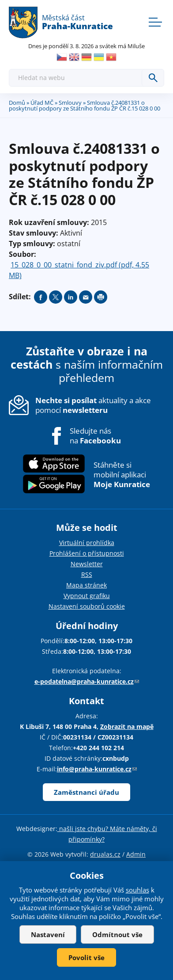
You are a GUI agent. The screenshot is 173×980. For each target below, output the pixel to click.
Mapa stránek (86, 585)
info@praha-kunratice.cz (97, 769)
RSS (87, 574)
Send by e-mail (86, 297)
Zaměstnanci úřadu (86, 792)
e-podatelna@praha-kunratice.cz (87, 681)
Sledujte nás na (95, 436)
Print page (101, 297)
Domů (17, 103)
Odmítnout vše (117, 934)
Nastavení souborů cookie (87, 606)
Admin (136, 854)
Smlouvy (70, 103)
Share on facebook (41, 297)
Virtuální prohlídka (87, 543)
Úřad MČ (42, 103)
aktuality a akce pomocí (93, 405)
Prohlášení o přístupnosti (87, 553)
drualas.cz (105, 854)
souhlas (137, 890)
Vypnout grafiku (87, 596)
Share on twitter (56, 297)
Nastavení (48, 934)
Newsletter (87, 564)
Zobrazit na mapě (127, 726)
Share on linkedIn (71, 297)
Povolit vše (86, 957)
